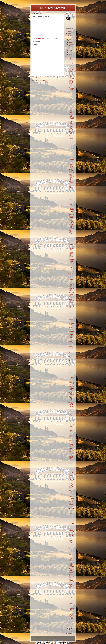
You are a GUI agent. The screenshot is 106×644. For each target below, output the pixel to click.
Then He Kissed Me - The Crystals (71, 376)
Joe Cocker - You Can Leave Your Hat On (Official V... (71, 418)
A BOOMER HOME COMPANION (51, 8)
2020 (69, 30)
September (71, 44)
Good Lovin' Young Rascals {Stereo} (71, 248)
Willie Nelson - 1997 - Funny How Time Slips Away (71, 76)
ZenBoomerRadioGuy (71, 21)
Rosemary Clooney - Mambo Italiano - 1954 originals (71, 459)
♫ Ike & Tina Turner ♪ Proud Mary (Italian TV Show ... (71, 110)
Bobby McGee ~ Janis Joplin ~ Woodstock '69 (71, 134)
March (70, 56)
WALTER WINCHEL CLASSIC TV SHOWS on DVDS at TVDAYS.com (71, 618)
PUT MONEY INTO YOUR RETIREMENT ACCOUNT (71, 317)
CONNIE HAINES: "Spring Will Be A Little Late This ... (71, 165)
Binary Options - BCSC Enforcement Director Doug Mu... (71, 594)
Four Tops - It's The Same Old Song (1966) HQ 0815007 (71, 269)
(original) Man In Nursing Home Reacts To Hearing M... (71, 61)
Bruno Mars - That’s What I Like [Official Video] (71, 559)
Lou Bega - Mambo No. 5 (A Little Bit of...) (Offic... (71, 149)
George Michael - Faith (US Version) (71, 445)
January (70, 631)
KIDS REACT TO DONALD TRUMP (71, 510)
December (71, 37)
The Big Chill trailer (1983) (71, 289)
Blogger (60, 639)
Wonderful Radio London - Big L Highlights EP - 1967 (71, 602)
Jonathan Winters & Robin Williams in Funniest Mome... (71, 587)
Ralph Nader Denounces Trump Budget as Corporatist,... (71, 302)
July (70, 49)
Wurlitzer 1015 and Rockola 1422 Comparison (71, 330)
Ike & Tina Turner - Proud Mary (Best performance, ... (71, 117)
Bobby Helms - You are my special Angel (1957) (71, 388)
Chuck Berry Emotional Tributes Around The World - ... (71, 158)
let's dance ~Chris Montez (71, 358)
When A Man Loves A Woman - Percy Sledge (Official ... (71, 262)
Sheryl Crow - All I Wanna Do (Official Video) (71, 479)
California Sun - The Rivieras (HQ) (71, 343)
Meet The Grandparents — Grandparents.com (71, 570)
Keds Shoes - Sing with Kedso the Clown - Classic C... (71, 486)
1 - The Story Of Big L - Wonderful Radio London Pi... (71, 609)
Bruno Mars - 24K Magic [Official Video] (71, 324)
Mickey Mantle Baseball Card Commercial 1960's (71, 197)
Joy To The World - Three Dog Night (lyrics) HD (71, 227)
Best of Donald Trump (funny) (70, 203)
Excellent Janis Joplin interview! (71, 123)
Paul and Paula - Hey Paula (71, 393)
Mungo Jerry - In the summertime (71, 435)
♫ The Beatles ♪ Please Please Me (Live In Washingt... (71, 102)
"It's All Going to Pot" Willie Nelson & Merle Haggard (71, 337)
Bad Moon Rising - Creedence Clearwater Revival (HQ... (71, 284)
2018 (69, 33)
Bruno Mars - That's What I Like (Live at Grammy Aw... (71, 551)
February (71, 628)
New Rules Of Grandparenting (71, 576)
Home (48, 78)
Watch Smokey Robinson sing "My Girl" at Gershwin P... (71, 254)
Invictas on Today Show (71, 412)
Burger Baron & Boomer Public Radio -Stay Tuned (71, 309)
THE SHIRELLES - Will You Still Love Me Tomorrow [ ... (71, 369)
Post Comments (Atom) (42, 81)
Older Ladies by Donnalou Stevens (71, 216)
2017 (69, 35)
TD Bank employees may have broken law (71, 171)
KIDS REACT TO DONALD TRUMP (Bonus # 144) (71, 504)
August (70, 47)
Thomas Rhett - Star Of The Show (71, 565)
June (70, 51)
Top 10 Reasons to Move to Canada (71, 183)
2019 (69, 32)
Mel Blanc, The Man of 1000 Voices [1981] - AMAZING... (71, 529)
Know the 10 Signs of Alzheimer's (71, 492)
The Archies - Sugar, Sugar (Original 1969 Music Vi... (71, 141)
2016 (69, 633)
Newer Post (35, 78)
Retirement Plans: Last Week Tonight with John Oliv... (71, 177)
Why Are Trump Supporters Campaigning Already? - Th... (71, 209)
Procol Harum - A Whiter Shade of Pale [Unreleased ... (71, 234)
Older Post (60, 78)
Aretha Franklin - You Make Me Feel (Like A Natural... (71, 242)
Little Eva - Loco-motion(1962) (71, 362)
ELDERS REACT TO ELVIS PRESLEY (71, 221)
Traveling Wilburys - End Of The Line (71, 430)
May (70, 52)
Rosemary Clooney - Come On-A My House (71, 473)
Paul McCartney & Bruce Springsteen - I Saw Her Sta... (71, 90)
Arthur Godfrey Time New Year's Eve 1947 (71, 522)
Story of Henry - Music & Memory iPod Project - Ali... (71, 69)
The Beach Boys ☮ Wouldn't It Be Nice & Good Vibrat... (71, 277)
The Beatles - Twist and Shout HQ (71, 96)
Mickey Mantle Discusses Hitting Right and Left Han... (71, 189)
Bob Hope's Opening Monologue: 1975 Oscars (71, 537)
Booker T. (70, 153)
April (70, 54)
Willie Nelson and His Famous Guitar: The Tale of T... (71, 83)
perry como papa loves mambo (71, 625)
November (71, 40)
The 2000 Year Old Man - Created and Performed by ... (71, 451)
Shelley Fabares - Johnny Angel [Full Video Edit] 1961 (71, 382)
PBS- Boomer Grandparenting (71, 581)
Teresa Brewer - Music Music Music (71, 399)
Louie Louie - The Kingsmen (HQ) (71, 353)
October (70, 43)
